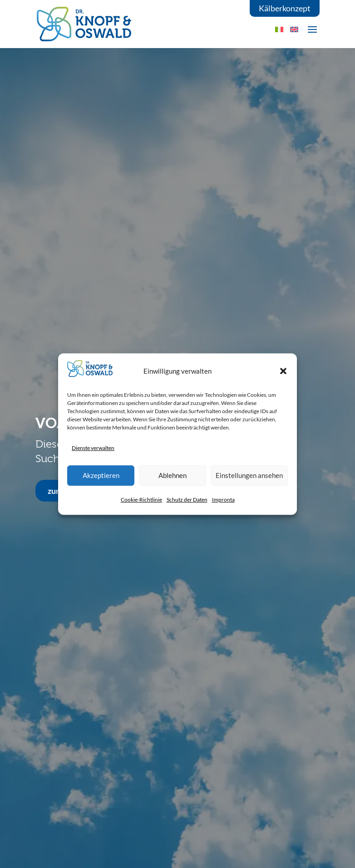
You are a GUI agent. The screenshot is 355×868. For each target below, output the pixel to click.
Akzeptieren (101, 475)
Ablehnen (173, 475)
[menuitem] (294, 29)
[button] (283, 371)
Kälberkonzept (285, 8)
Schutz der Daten (187, 500)
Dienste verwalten (93, 448)
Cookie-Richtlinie (141, 500)
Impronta (223, 500)
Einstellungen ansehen (249, 475)
